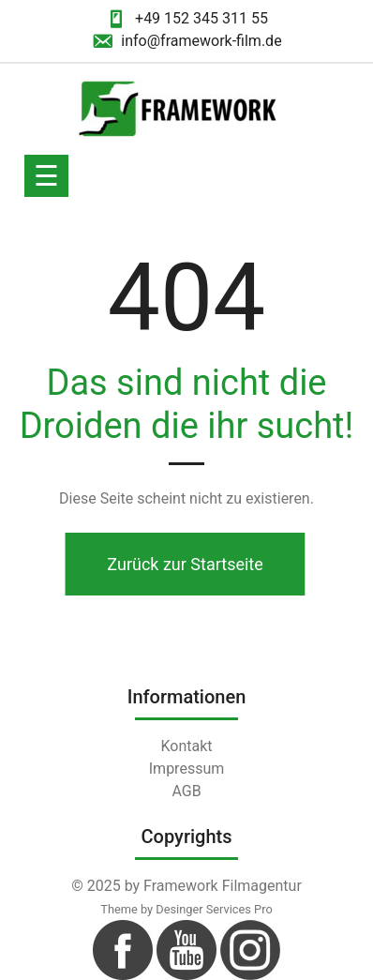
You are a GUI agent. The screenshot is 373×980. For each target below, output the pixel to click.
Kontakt (186, 746)
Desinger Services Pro (214, 909)
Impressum (187, 769)
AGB (186, 791)
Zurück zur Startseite (182, 564)
